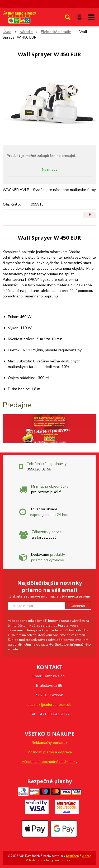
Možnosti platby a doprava (50, 752)
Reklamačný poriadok (49, 743)
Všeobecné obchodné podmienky (49, 762)
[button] (68, 17)
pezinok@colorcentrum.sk (49, 705)
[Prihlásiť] (79, 17)
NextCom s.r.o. (64, 860)
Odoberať (78, 606)
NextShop (72, 856)
